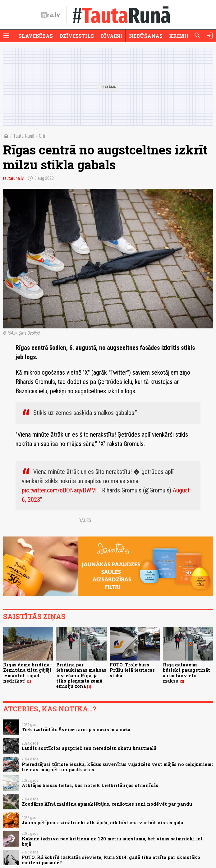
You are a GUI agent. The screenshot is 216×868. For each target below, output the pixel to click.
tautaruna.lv (13, 178)
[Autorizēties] (210, 36)
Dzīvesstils (77, 36)
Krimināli (185, 36)
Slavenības (36, 36)
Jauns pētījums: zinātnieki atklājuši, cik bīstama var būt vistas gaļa (102, 823)
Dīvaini (111, 36)
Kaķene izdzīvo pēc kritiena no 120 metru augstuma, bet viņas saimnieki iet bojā (112, 841)
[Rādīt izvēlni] (6, 36)
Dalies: (85, 520)
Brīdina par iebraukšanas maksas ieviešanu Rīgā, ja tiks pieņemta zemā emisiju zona (81, 675)
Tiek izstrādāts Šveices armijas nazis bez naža (76, 730)
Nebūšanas (146, 36)
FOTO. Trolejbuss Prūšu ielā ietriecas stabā (132, 670)
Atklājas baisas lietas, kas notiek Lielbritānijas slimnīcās (90, 785)
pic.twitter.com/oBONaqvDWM (59, 490)
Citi (42, 136)
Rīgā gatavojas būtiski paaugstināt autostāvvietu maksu (186, 673)
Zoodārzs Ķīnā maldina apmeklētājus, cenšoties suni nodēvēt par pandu (107, 804)
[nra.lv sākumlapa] (51, 15)
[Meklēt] (197, 36)
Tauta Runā (24, 136)
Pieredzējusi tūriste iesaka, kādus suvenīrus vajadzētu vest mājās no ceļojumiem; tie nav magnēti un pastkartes (117, 767)
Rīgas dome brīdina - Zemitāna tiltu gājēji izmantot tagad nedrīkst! (28, 673)
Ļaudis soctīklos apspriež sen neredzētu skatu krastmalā (89, 748)
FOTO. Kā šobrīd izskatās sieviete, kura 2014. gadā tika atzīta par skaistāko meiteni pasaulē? (111, 860)
